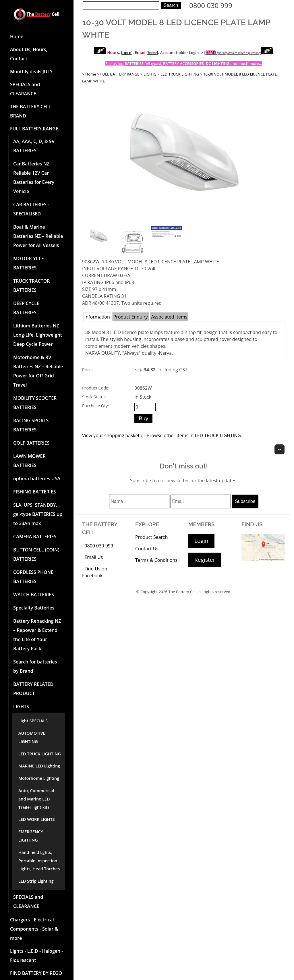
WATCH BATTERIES (34, 595)
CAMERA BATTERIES (35, 537)
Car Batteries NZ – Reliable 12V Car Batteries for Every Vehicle (34, 178)
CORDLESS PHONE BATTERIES (33, 577)
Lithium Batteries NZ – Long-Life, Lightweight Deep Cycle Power (38, 335)
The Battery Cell (183, 592)
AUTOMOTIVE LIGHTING (32, 737)
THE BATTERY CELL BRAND (31, 111)
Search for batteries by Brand (35, 666)
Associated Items (169, 317)
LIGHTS (21, 707)
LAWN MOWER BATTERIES (29, 461)
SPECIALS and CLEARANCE (25, 89)
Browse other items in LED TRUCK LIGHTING (194, 435)
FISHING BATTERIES (34, 492)
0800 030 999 (211, 5)
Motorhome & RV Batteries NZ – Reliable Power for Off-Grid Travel (38, 371)
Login (201, 541)
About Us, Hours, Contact (29, 54)
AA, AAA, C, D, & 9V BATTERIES (34, 146)
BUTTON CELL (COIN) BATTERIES (36, 554)
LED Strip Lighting (36, 881)
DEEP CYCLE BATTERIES (26, 308)
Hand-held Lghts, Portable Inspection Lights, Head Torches (39, 861)
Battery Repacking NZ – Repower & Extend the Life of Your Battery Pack (37, 635)
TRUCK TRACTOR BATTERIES (31, 285)
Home (17, 36)
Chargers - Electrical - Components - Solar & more (34, 929)
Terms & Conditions (156, 560)
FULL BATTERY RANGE (34, 129)
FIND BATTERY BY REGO (36, 973)
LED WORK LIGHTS (37, 819)
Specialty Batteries (34, 608)
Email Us (94, 557)
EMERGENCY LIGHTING (31, 836)
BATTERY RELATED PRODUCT (33, 689)
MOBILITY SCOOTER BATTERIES (35, 403)
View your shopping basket (111, 435)
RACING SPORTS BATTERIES (31, 425)
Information (97, 317)
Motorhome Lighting (39, 778)
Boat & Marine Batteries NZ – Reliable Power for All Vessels (38, 236)
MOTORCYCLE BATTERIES (29, 263)
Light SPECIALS (33, 721)
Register (205, 560)
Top (280, 449)
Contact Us (147, 549)
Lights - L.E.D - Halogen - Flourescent (36, 956)
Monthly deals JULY (31, 72)
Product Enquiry (131, 317)
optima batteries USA (37, 479)
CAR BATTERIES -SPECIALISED (31, 209)
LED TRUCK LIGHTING (40, 754)
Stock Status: (94, 397)
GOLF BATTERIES (31, 443)
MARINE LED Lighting (39, 766)
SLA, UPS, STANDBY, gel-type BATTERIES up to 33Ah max (38, 514)
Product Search (152, 537)
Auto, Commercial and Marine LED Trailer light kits (36, 799)
